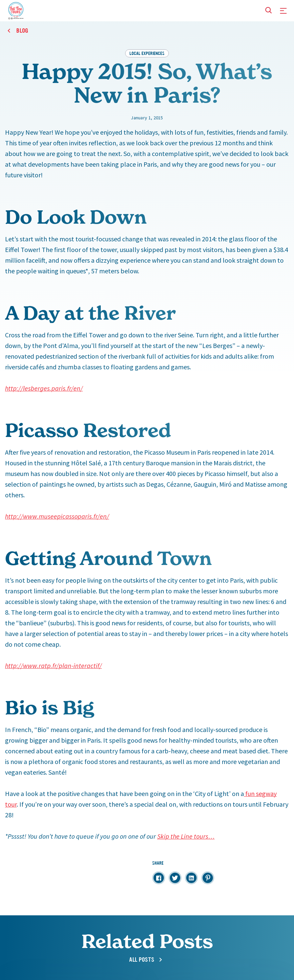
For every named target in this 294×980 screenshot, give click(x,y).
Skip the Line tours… (186, 836)
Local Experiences (147, 53)
